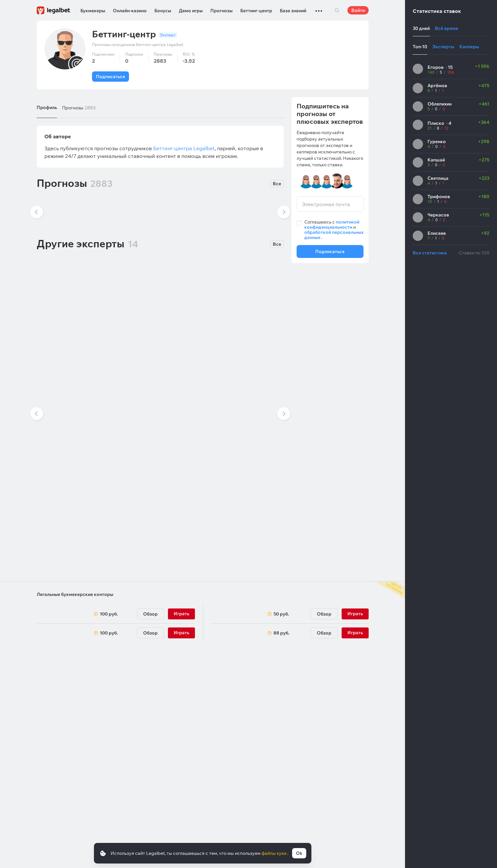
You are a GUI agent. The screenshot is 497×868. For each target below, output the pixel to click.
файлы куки (274, 853)
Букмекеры (93, 11)
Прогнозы (221, 11)
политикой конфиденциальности (332, 224)
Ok (299, 853)
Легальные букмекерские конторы (75, 594)
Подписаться (110, 77)
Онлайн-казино (130, 11)
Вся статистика (430, 253)
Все (277, 184)
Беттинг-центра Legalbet (184, 148)
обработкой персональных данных (334, 235)
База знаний (293, 11)
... (319, 8)
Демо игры (191, 11)
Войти (358, 10)
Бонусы (163, 11)
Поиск (337, 10)
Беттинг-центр (256, 11)
